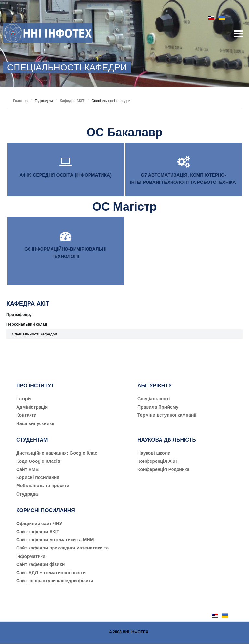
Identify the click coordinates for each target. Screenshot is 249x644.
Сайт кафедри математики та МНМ (55, 540)
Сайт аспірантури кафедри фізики (55, 581)
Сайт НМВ (27, 469)
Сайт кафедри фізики (40, 564)
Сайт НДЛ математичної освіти (51, 573)
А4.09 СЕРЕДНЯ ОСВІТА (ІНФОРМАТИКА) (65, 175)
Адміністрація (32, 407)
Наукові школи (154, 453)
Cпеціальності (154, 399)
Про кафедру (19, 315)
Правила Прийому (158, 407)
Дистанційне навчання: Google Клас (57, 453)
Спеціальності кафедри (35, 334)
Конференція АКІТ (158, 461)
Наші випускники (35, 423)
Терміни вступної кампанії (167, 415)
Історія (24, 399)
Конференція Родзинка (163, 469)
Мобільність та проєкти (43, 486)
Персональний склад (27, 324)
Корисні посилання (38, 477)
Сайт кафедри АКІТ (38, 532)
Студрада (27, 494)
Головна (20, 101)
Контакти (26, 415)
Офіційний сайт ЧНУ (39, 524)
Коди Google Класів (38, 461)
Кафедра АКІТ (72, 101)
